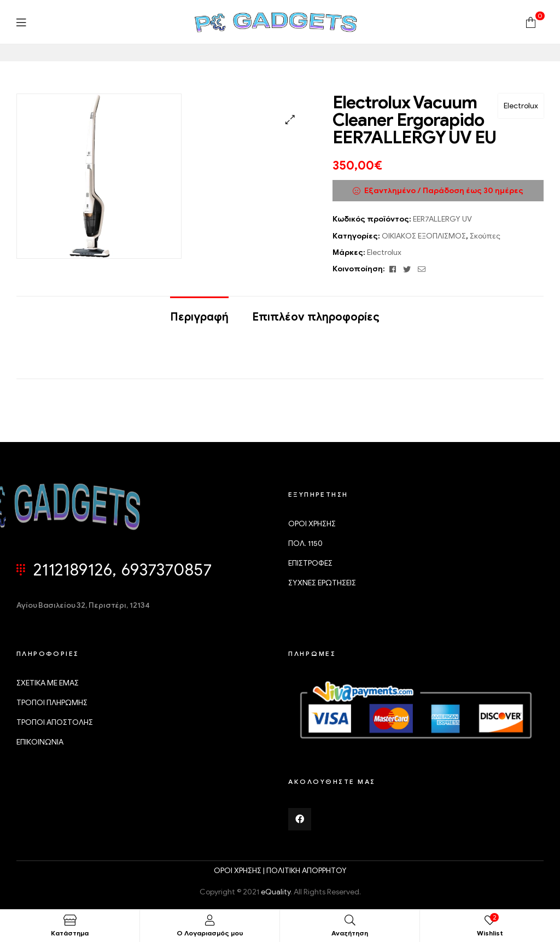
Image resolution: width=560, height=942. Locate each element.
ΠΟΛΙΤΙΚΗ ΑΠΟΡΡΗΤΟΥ (307, 871)
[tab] (199, 312)
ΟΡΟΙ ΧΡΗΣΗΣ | (240, 871)
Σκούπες (485, 236)
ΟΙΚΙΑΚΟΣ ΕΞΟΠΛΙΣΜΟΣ (424, 236)
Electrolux (521, 106)
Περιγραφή (199, 317)
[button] (290, 120)
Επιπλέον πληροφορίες (316, 317)
